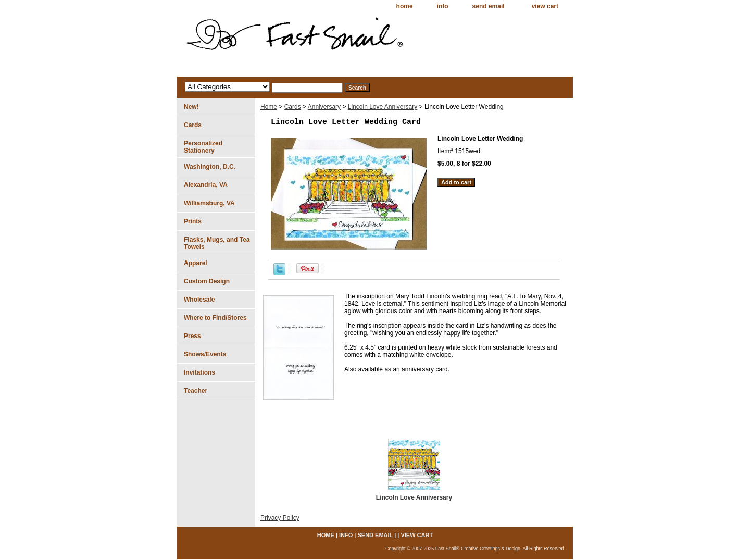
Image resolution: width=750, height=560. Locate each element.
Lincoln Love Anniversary (383, 107)
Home (269, 107)
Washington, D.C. (210, 167)
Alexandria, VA (206, 185)
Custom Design (207, 281)
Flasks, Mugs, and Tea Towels (217, 243)
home (405, 6)
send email (489, 6)
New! (191, 107)
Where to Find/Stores (215, 318)
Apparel (196, 263)
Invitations (199, 372)
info (443, 6)
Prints (193, 221)
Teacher (196, 391)
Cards (293, 107)
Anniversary (324, 107)
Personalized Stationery (203, 147)
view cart (545, 6)
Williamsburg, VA (209, 203)
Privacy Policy (280, 518)
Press (192, 336)
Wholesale (199, 300)
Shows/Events (205, 354)
